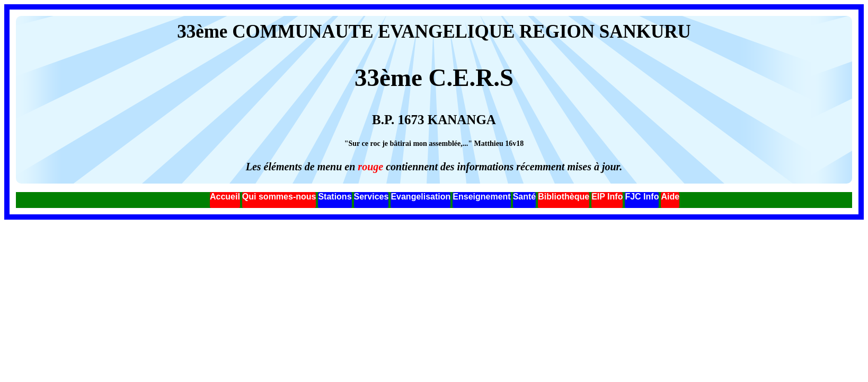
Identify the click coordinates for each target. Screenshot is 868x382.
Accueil (225, 197)
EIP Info (607, 197)
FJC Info (642, 197)
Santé (525, 197)
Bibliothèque (564, 197)
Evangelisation (420, 197)
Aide (670, 197)
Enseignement (481, 197)
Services (371, 197)
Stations (335, 197)
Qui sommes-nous (279, 197)
